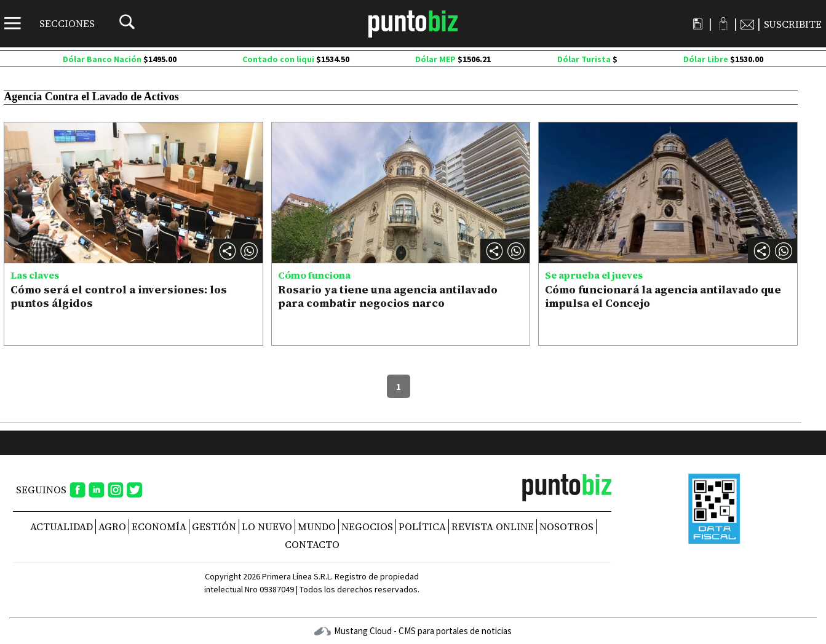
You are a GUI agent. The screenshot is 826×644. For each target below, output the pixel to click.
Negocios (367, 527)
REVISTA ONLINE (493, 527)
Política (422, 527)
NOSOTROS (566, 527)
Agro (112, 527)
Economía (159, 527)
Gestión (214, 527)
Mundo (317, 527)
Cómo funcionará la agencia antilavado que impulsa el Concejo (663, 296)
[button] (249, 251)
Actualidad (62, 527)
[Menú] (50, 23)
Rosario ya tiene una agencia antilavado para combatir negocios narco (388, 296)
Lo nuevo (267, 527)
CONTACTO (312, 544)
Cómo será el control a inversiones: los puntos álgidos (119, 296)
